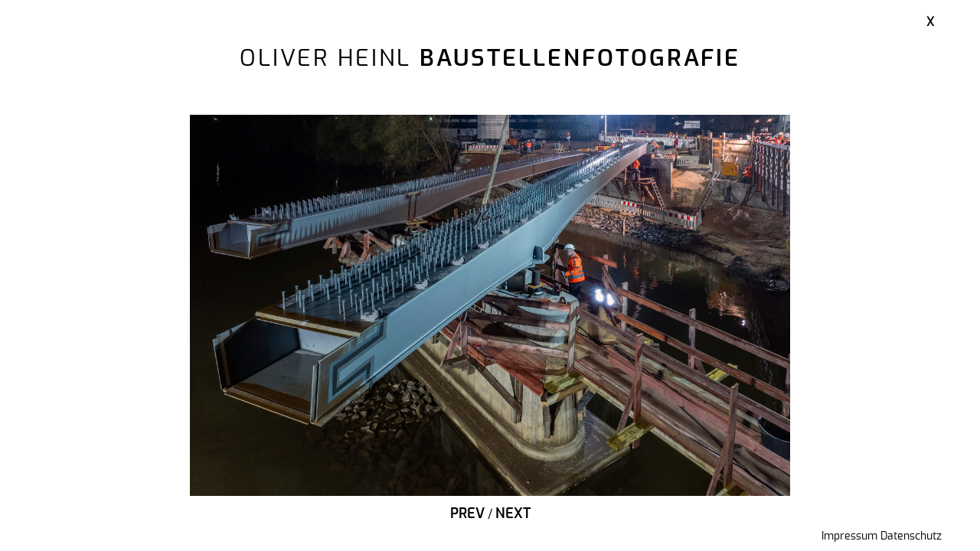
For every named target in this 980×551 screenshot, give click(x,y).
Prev (467, 514)
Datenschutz (911, 536)
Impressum (849, 536)
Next (513, 514)
